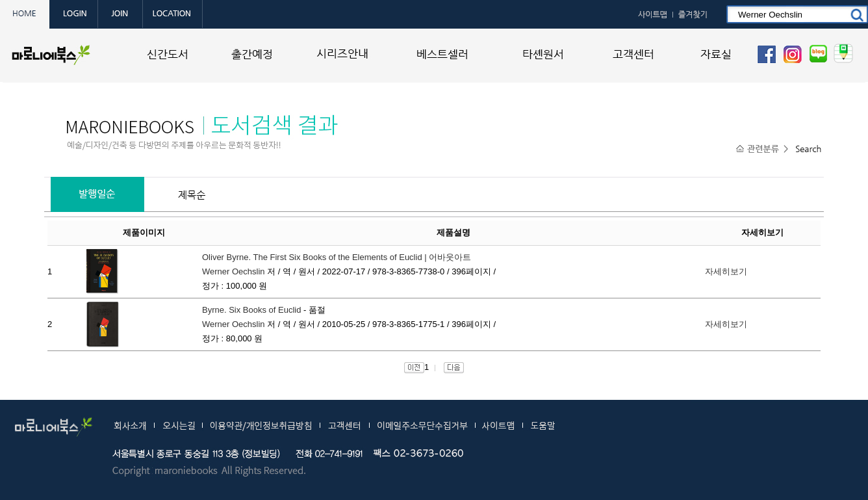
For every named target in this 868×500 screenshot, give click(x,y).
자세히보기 (726, 271)
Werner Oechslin (234, 271)
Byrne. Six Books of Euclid (251, 310)
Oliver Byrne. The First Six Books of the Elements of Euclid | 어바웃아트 (337, 257)
